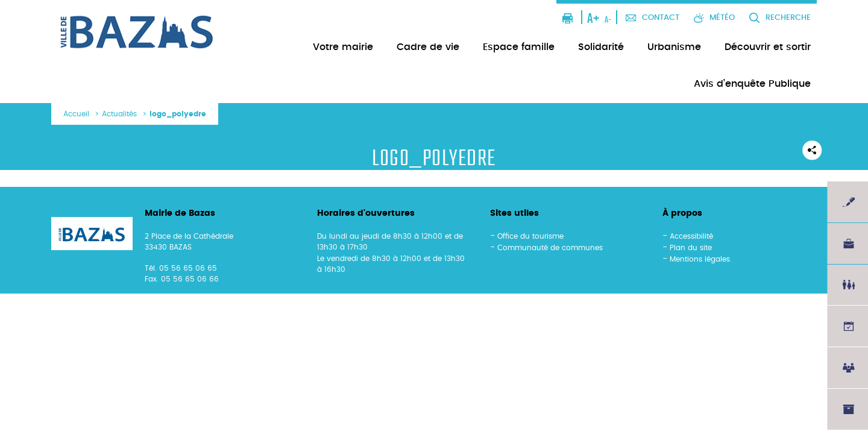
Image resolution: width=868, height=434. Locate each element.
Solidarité (601, 47)
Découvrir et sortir (768, 47)
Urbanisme (674, 47)
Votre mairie (343, 47)
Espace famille (519, 47)
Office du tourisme (530, 236)
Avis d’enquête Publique (752, 84)
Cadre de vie (428, 47)
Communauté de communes (550, 248)
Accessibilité (691, 236)
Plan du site (691, 248)
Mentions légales (700, 259)
